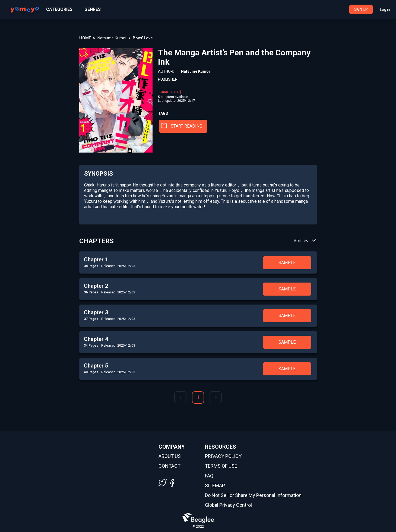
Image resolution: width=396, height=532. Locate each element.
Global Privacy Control (228, 505)
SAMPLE (287, 263)
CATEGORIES (59, 9)
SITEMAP (215, 486)
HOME (85, 38)
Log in (385, 9)
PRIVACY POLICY (223, 456)
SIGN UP (361, 9)
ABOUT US (170, 456)
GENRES (93, 9)
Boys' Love (143, 38)
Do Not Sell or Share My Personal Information (253, 495)
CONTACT (170, 466)
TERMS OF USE (221, 466)
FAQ (209, 476)
